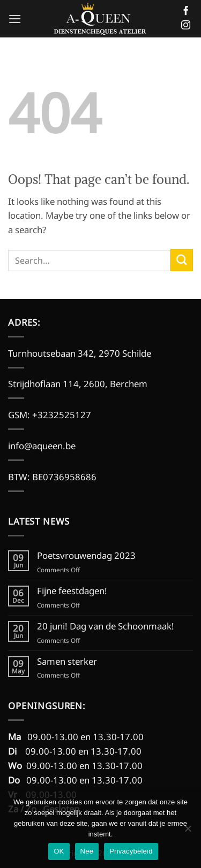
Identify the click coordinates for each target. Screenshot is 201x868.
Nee (87, 851)
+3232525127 (62, 415)
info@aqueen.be (43, 446)
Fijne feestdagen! (72, 591)
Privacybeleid (131, 851)
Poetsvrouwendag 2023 (86, 556)
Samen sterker (67, 662)
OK (59, 851)
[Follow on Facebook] (186, 11)
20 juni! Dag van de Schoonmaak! (106, 626)
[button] (15, 19)
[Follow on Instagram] (186, 26)
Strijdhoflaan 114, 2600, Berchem (78, 384)
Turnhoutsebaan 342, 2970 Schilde (80, 353)
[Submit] (182, 260)
